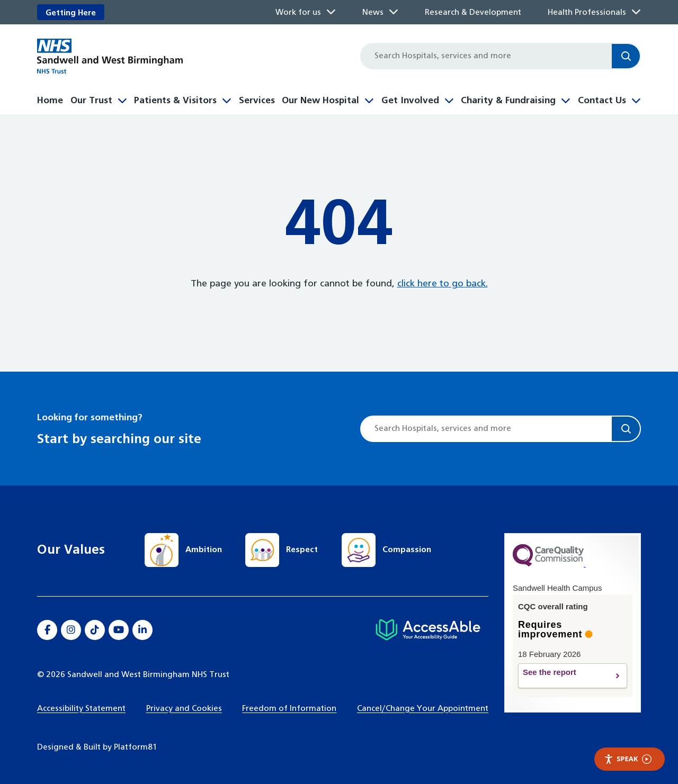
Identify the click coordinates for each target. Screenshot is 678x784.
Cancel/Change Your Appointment (423, 709)
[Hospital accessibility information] (428, 630)
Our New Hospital (320, 101)
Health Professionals (587, 12)
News (373, 12)
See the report (563, 676)
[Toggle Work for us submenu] (331, 12)
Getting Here (71, 13)
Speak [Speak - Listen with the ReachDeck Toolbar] (628, 759)
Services (257, 101)
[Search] (626, 56)
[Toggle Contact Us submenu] (636, 99)
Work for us (298, 12)
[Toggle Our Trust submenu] (122, 99)
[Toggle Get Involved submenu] (449, 99)
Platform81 (136, 747)
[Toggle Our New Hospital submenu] (369, 99)
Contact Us (602, 101)
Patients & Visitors (175, 101)
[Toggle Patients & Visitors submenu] (227, 99)
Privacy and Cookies (184, 709)
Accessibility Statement (81, 709)
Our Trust (91, 101)
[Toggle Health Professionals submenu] (636, 12)
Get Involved (410, 101)
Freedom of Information (289, 709)
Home (50, 101)
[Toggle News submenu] (394, 12)
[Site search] (487, 56)
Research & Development (473, 12)
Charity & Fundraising (508, 101)
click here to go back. (443, 284)
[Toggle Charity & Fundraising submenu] (566, 99)
